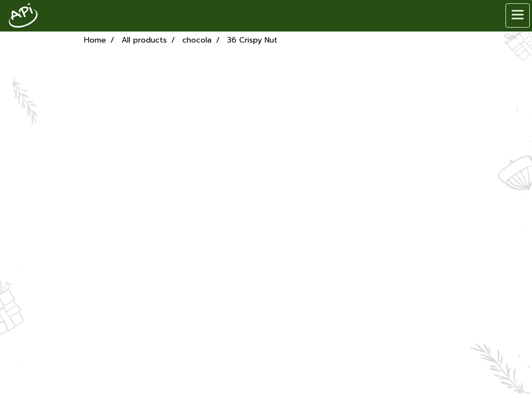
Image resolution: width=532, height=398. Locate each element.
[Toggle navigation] (518, 15)
